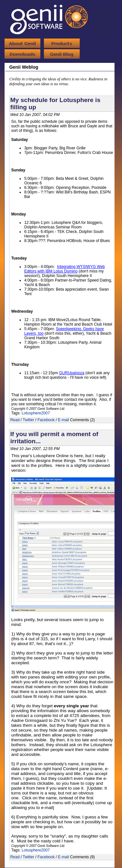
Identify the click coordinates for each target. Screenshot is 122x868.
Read (15, 420)
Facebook (46, 420)
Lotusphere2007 (36, 413)
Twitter (28, 420)
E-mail (63, 420)
